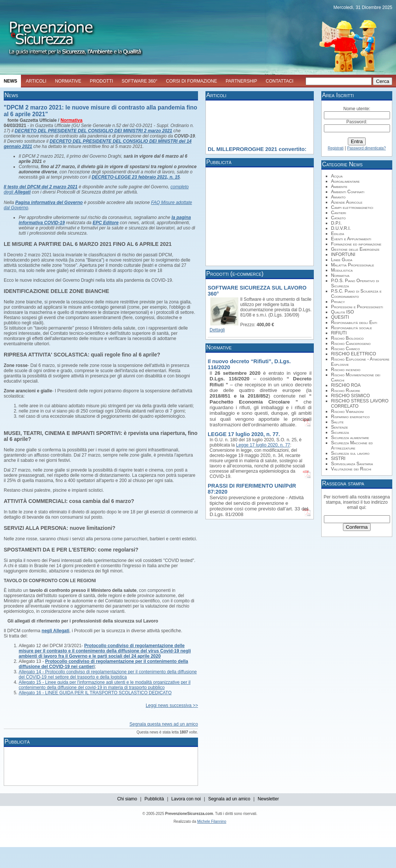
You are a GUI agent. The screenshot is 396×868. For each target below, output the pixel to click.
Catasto (338, 218)
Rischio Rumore (346, 390)
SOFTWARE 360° (140, 81)
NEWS (10, 81)
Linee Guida (342, 260)
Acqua (337, 176)
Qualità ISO (342, 312)
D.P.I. (336, 223)
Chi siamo (127, 799)
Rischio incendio (346, 370)
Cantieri (338, 213)
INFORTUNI (343, 254)
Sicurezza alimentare (350, 438)
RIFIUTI (339, 333)
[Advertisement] (142, 766)
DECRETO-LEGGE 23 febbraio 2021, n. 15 (136, 177)
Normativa (72, 120)
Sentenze (339, 427)
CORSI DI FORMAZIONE (191, 81)
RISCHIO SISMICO (350, 396)
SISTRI (338, 458)
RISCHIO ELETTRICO (354, 354)
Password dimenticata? (366, 148)
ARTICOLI (36, 81)
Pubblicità (154, 799)
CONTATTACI (279, 81)
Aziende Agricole (347, 202)
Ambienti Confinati (348, 192)
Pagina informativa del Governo (49, 203)
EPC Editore (106, 223)
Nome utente (356, 109)
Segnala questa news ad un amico (164, 724)
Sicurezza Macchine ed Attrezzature (352, 445)
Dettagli (217, 330)
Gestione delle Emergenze (355, 249)
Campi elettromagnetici (352, 207)
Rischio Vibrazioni (347, 411)
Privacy (338, 302)
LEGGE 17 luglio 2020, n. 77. (244, 434)
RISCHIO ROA (346, 385)
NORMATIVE (68, 81)
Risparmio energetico (350, 417)
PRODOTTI (102, 81)
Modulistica (342, 270)
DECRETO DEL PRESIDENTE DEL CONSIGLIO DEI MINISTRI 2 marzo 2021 (93, 131)
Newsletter (268, 799)
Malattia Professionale (352, 265)
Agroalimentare (345, 181)
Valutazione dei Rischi (351, 469)
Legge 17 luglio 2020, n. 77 (263, 445)
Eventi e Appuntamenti (351, 239)
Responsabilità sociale (352, 328)
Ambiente (339, 186)
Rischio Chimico (345, 349)
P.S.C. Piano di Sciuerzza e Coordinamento (356, 294)
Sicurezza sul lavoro (350, 453)
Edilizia (338, 234)
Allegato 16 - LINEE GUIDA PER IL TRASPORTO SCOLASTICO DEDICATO (95, 693)
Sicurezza (340, 432)
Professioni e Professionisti (357, 307)
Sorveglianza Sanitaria (352, 464)
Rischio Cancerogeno (351, 343)
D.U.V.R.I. (341, 228)
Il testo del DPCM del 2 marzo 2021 (41, 187)
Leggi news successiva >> (172, 705)
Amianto (338, 197)
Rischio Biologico (347, 338)
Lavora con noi (186, 799)
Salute (337, 422)
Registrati (335, 148)
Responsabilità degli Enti (354, 322)
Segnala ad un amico (229, 799)
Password (356, 122)
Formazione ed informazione (356, 244)
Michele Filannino (212, 821)
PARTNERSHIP (241, 81)
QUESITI (340, 317)
